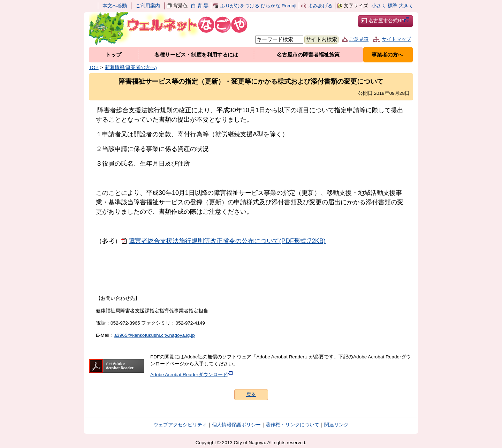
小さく (379, 6)
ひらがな (271, 6)
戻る (251, 394)
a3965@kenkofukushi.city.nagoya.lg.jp (155, 335)
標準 (393, 6)
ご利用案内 (148, 6)
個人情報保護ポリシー (236, 425)
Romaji (289, 6)
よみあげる (320, 6)
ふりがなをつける (240, 6)
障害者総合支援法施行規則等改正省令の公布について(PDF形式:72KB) (227, 241)
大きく (406, 6)
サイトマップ (396, 39)
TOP (94, 67)
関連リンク (336, 425)
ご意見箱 (359, 39)
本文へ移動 (115, 6)
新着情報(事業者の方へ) (131, 67)
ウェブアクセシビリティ (180, 425)
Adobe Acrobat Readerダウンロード (191, 375)
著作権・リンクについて (292, 425)
